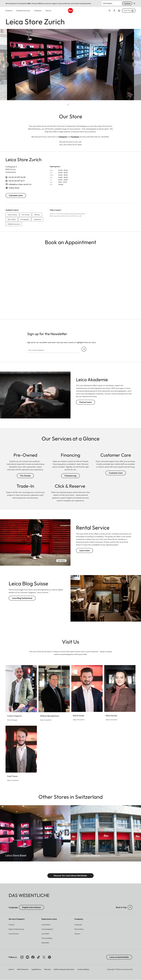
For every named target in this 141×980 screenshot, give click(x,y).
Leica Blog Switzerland (22, 598)
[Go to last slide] (13, 65)
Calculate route (16, 196)
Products (9, 11)
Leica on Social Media (119, 957)
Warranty (48, 969)
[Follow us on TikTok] (38, 957)
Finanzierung (70, 476)
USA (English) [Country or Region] (108, 3)
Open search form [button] (110, 11)
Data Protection (23, 969)
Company (38, 11)
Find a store (119, 11)
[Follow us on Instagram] (22, 957)
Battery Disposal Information (64, 969)
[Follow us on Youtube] (27, 957)
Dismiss (134, 3)
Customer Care (116, 473)
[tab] (68, 105)
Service (48, 11)
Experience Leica (23, 11)
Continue (127, 3)
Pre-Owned (25, 476)
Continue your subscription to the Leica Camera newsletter (84, 349)
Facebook (75, 137)
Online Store (129, 11)
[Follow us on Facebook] (33, 957)
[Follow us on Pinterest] (49, 957)
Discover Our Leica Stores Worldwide (70, 876)
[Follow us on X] (44, 957)
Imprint (11, 969)
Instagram (63, 137)
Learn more (85, 551)
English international (31, 907)
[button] (130, 907)
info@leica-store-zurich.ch (20, 184)
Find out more (85, 402)
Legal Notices (36, 969)
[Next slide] (128, 65)
